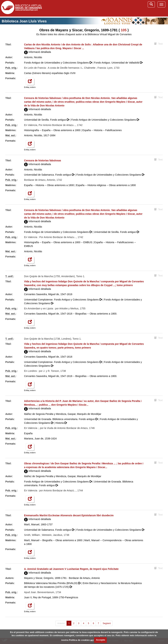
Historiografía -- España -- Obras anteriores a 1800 (52, 130)
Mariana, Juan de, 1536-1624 (40, 439)
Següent (107, 623)
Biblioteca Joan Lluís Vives (24, 21)
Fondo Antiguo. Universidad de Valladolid (118, 63)
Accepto (100, 640)
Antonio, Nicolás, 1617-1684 (40, 135)
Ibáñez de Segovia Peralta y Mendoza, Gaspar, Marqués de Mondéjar (63, 414)
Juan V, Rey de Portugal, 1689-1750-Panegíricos (51, 597)
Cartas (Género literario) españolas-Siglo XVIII (50, 73)
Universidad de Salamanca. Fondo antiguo (49, 175)
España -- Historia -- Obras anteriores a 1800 (49, 185)
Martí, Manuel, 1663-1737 (38, 524)
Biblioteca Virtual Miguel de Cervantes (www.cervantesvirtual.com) (21, 8)
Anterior (61, 623)
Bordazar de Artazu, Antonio (84, 578)
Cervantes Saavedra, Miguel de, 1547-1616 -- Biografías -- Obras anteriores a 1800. (71, 314)
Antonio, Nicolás (33, 57)
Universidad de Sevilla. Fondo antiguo (47, 120)
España (28, 433)
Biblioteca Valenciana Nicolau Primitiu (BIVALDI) (53, 583)
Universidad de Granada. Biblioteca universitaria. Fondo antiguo (61, 419)
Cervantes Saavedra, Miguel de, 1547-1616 (48, 294)
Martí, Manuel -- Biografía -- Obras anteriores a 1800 (53, 540)
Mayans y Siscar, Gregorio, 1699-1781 (45, 578)
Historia (61, 423)
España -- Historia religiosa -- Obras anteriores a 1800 (106, 185)
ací (92, 640)
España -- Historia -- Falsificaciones (102, 130)
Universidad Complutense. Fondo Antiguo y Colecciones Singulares (63, 300)
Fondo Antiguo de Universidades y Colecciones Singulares (58, 63)
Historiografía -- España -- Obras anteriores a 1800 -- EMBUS (58, 242)
